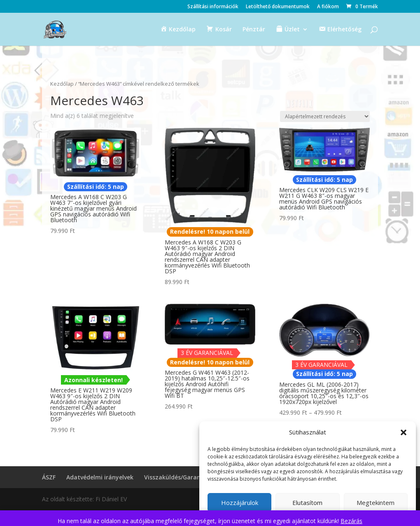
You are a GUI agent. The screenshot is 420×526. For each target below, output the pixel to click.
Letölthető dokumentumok (278, 7)
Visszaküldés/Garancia (176, 477)
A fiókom (328, 7)
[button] (404, 432)
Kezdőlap (62, 84)
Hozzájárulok (240, 503)
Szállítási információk (213, 7)
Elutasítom (307, 503)
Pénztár (254, 30)
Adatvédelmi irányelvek (100, 477)
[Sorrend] (325, 116)
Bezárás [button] (351, 521)
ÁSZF (49, 477)
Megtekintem (376, 503)
